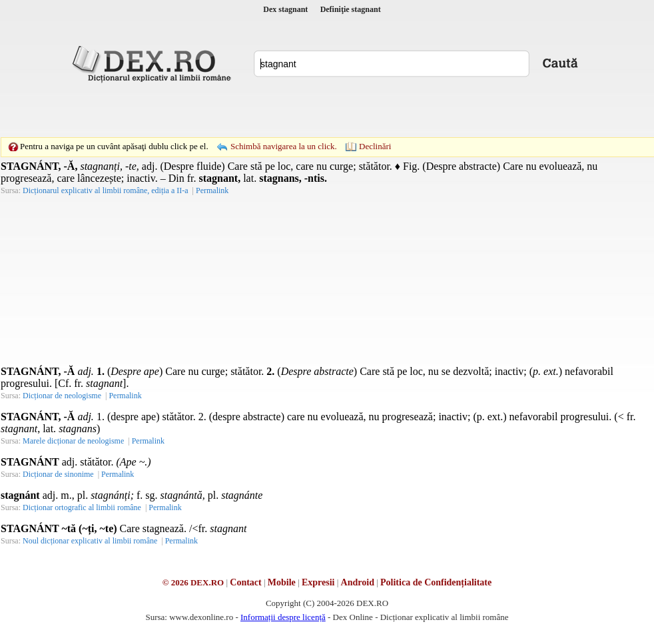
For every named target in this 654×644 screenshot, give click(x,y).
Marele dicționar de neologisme (73, 441)
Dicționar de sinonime (58, 474)
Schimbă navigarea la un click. (284, 146)
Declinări (375, 146)
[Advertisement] (235, 110)
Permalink (212, 190)
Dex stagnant (285, 9)
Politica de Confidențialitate (436, 582)
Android (358, 582)
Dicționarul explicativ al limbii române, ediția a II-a (106, 190)
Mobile (282, 582)
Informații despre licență (283, 617)
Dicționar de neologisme (62, 396)
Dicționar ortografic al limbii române (82, 507)
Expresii (318, 582)
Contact (245, 582)
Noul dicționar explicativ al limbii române (90, 541)
